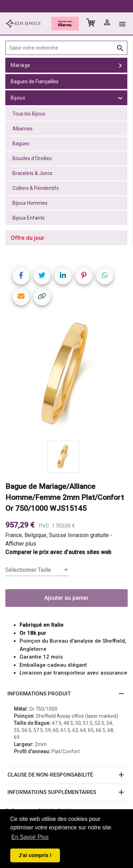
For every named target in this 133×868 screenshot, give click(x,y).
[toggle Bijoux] (120, 98)
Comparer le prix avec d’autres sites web (58, 552)
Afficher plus (21, 544)
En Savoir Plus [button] (30, 837)
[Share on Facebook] (21, 276)
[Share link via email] (21, 297)
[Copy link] (42, 297)
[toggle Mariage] (120, 65)
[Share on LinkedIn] (63, 276)
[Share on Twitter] (42, 276)
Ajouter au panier (66, 598)
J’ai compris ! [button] (35, 855)
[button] (66, 694)
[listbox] (37, 570)
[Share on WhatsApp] (105, 276)
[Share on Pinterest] (84, 276)
